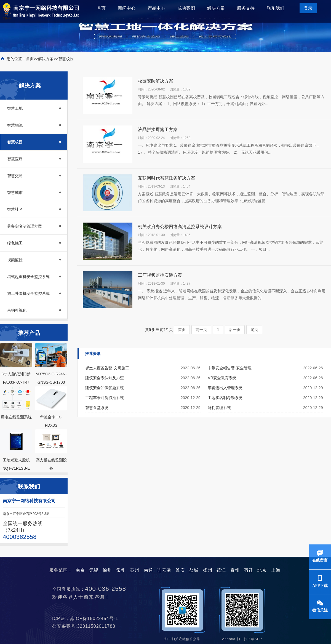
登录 (308, 8)
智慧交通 (15, 176)
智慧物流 (15, 125)
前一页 (201, 330)
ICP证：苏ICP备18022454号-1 (87, 618)
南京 (80, 570)
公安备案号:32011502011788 (86, 626)
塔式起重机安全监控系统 (28, 277)
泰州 (235, 570)
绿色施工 (15, 243)
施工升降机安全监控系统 (28, 293)
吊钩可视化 (17, 310)
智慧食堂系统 (97, 408)
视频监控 (15, 260)
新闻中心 (127, 8)
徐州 (107, 570)
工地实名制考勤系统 (225, 398)
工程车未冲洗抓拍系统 (105, 398)
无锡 (94, 570)
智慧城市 (15, 193)
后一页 (235, 330)
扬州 (208, 570)
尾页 (254, 330)
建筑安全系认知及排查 (105, 378)
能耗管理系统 (219, 408)
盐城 (194, 570)
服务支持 (246, 8)
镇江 (221, 570)
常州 (121, 570)
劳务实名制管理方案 (25, 226)
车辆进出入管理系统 (225, 388)
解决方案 (216, 8)
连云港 (164, 570)
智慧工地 (15, 108)
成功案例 (186, 8)
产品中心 (156, 8)
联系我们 (276, 8)
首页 (101, 8)
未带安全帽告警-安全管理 (230, 368)
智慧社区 (15, 209)
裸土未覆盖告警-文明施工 (107, 368)
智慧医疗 (15, 159)
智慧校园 (66, 59)
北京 (262, 570)
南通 (148, 570)
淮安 (180, 570)
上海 (276, 570)
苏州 (135, 570)
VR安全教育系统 (222, 378)
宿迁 (249, 570)
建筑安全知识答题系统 (105, 388)
